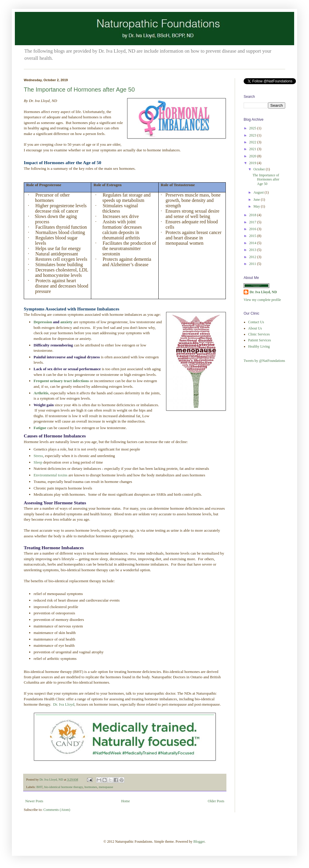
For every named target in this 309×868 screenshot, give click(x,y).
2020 (253, 156)
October (260, 169)
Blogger (199, 842)
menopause (106, 787)
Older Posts (216, 801)
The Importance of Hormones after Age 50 (79, 90)
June (257, 200)
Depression (43, 322)
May (257, 206)
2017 (253, 222)
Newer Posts (34, 801)
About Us (255, 328)
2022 (253, 142)
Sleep (38, 462)
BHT (39, 787)
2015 (253, 236)
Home (126, 801)
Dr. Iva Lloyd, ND (263, 292)
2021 (253, 149)
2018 (253, 215)
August (259, 192)
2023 (253, 135)
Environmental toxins (51, 475)
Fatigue (40, 428)
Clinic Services (259, 334)
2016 (253, 229)
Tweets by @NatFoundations (264, 361)
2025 (253, 128)
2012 (253, 257)
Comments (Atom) (57, 810)
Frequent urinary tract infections (61, 381)
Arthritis (41, 393)
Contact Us (256, 322)
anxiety (66, 322)
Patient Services (260, 340)
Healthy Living (259, 346)
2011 (253, 264)
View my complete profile (262, 300)
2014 (253, 243)
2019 (253, 163)
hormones (91, 787)
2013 (253, 250)
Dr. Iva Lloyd (64, 704)
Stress (38, 456)
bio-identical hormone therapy (64, 787)
